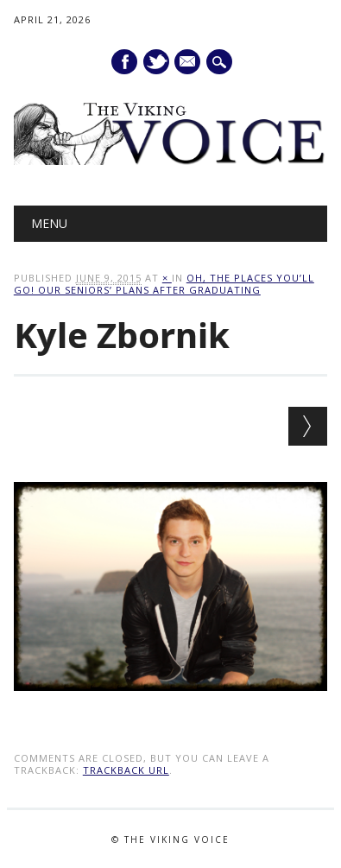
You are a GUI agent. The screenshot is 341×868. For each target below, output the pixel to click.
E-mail (189, 63)
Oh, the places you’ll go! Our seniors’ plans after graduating (164, 284)
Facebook (124, 62)
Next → (308, 426)
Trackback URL (126, 770)
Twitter (156, 62)
